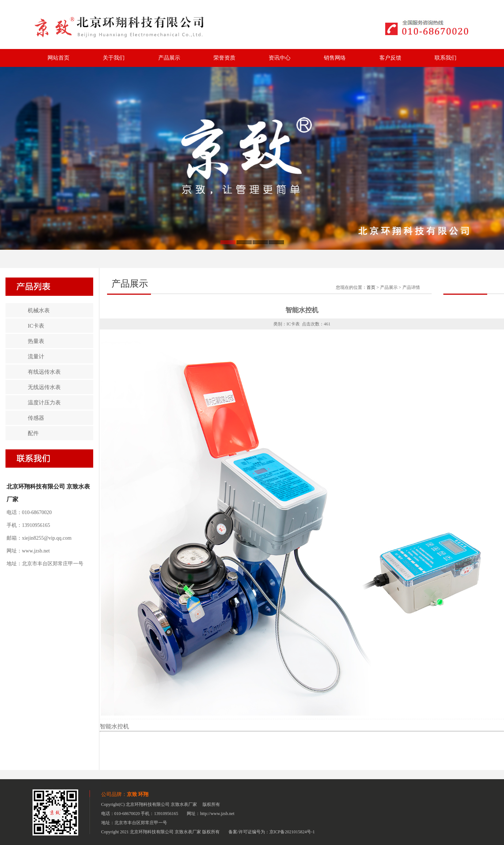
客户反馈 (390, 58)
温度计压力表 (44, 403)
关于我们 (114, 58)
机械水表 (39, 310)
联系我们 (446, 58)
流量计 (36, 357)
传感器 (36, 418)
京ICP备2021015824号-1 (292, 832)
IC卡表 (36, 326)
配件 (33, 433)
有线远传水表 (44, 372)
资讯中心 (280, 58)
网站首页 (58, 58)
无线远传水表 (44, 387)
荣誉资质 (224, 58)
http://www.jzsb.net (217, 814)
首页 (371, 287)
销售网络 (335, 58)
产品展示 (169, 58)
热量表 (36, 341)
